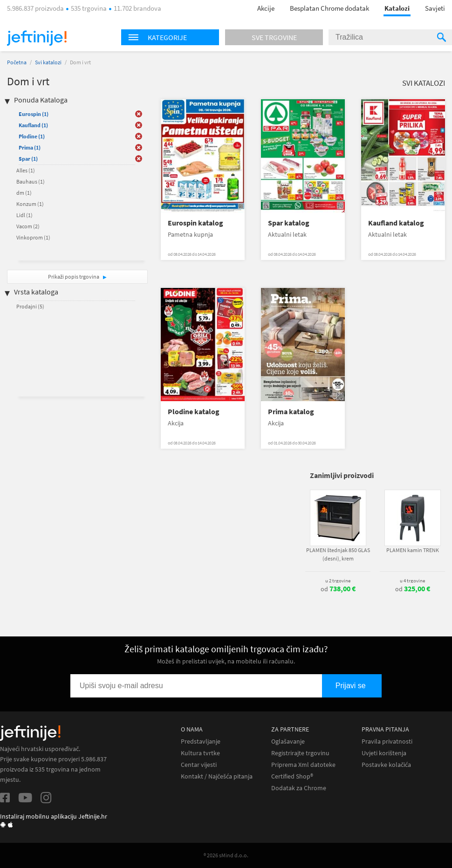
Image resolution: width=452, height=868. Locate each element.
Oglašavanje (288, 742)
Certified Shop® (292, 776)
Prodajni (30, 306)
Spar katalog (289, 223)
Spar (28, 159)
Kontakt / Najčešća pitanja (217, 776)
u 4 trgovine (412, 581)
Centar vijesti (199, 765)
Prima (30, 147)
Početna (17, 62)
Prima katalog (291, 412)
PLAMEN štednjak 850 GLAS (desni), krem (338, 554)
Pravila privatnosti (387, 742)
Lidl (24, 215)
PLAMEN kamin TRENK (413, 550)
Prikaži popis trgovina (74, 277)
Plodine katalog (194, 412)
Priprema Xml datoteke (303, 765)
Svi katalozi (48, 62)
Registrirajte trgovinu (300, 753)
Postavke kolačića (386, 765)
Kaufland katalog (396, 223)
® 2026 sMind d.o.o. (226, 855)
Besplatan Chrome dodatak (329, 8)
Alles (26, 170)
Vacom (28, 226)
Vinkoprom (33, 237)
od (338, 589)
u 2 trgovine (338, 581)
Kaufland (33, 125)
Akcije (266, 8)
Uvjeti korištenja (384, 753)
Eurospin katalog (195, 223)
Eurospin (34, 114)
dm (24, 193)
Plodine (32, 136)
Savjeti (435, 8)
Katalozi (397, 8)
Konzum (30, 204)
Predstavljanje (201, 742)
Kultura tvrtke (200, 753)
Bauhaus (31, 181)
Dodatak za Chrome (299, 788)
